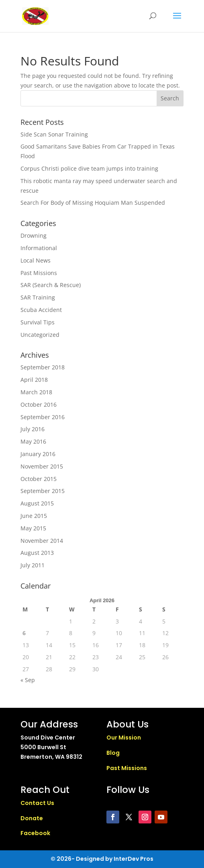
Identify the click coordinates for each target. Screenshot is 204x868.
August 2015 (37, 503)
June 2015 (34, 516)
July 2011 (33, 565)
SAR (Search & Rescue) (51, 285)
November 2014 (42, 541)
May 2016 (33, 441)
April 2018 (34, 380)
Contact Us (37, 803)
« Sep (28, 680)
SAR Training (38, 297)
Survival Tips (38, 322)
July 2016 (33, 429)
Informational (39, 248)
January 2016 (38, 454)
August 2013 (37, 553)
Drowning (34, 235)
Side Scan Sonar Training (54, 134)
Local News (36, 260)
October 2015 (39, 479)
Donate (32, 818)
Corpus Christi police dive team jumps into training (89, 168)
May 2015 (33, 528)
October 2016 (39, 404)
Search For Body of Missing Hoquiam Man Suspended (93, 203)
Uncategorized (40, 335)
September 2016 (43, 417)
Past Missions (39, 273)
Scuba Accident (41, 310)
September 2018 (43, 367)
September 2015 (43, 491)
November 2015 (42, 466)
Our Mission (124, 738)
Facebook (35, 833)
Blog (113, 753)
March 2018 (36, 392)
